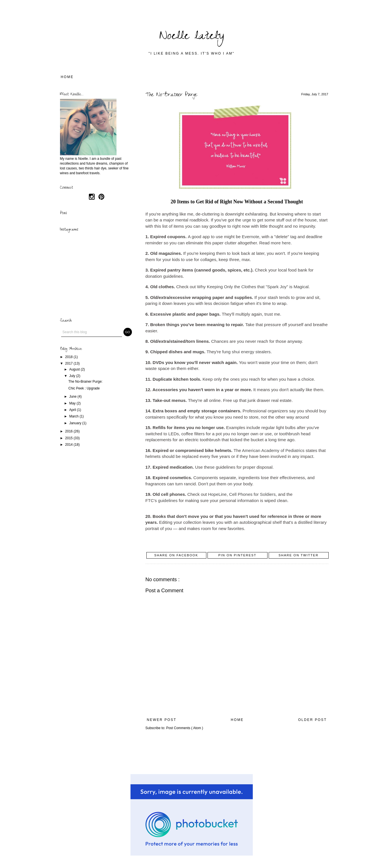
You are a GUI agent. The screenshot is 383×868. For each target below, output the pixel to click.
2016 (69, 431)
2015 (69, 438)
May (73, 403)
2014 (69, 445)
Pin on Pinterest (237, 555)
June (73, 397)
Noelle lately (192, 37)
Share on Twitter (299, 555)
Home (67, 77)
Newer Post (162, 720)
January (76, 423)
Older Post (312, 720)
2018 (69, 357)
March (74, 416)
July (73, 376)
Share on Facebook (176, 555)
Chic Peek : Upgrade (84, 388)
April (73, 410)
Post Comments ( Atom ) (185, 728)
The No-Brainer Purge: (85, 382)
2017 (69, 363)
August (75, 369)
